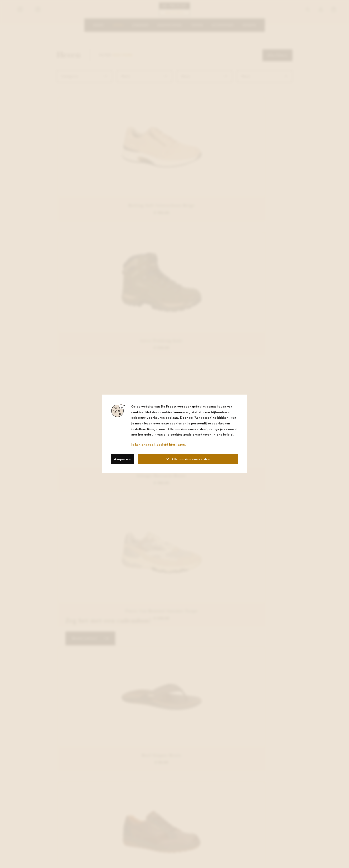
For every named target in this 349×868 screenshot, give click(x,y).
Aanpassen (123, 459)
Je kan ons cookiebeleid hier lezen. (159, 444)
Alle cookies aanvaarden (188, 459)
